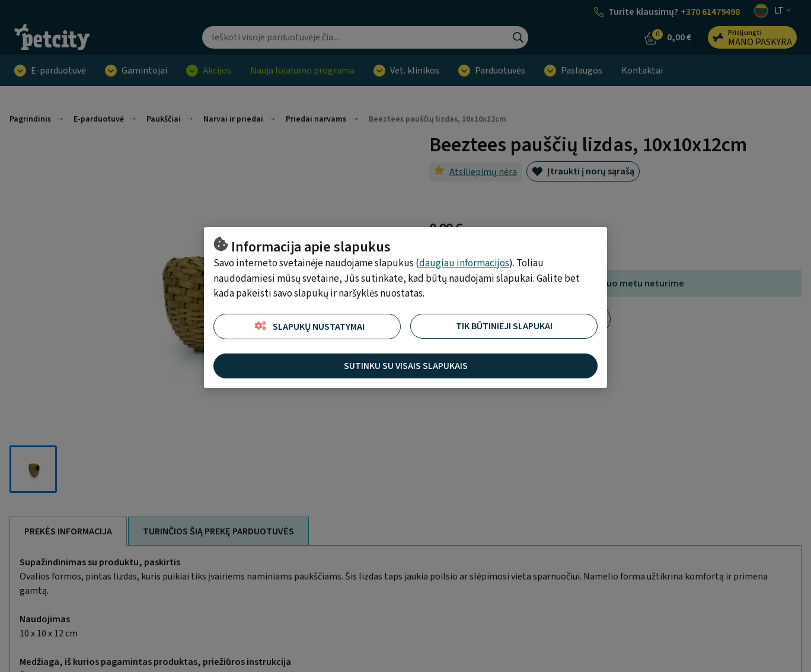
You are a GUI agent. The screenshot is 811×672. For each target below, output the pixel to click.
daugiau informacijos (464, 263)
